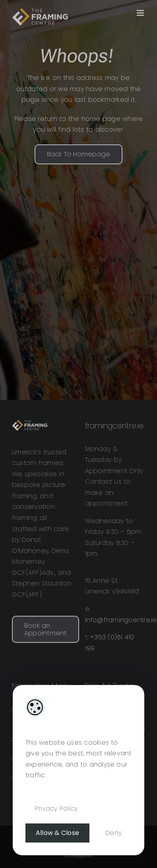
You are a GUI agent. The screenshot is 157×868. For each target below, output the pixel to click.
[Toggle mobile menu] (141, 13)
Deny (113, 833)
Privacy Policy (56, 809)
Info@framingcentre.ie (121, 620)
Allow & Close (57, 833)
